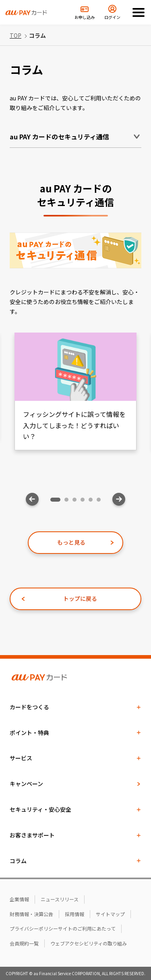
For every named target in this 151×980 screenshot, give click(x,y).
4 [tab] (85, 502)
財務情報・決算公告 (31, 914)
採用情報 (74, 914)
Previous (32, 499)
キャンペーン (26, 784)
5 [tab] (93, 502)
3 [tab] (77, 502)
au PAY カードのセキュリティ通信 (59, 137)
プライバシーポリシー (34, 928)
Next (119, 499)
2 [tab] (68, 502)
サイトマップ (110, 914)
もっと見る (71, 542)
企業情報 (19, 899)
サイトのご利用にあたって (87, 928)
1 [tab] (54, 502)
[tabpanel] (75, 391)
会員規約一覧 (24, 943)
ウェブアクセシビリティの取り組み (89, 943)
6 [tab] (101, 502)
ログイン (112, 17)
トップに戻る (80, 598)
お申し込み (85, 17)
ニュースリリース (60, 899)
